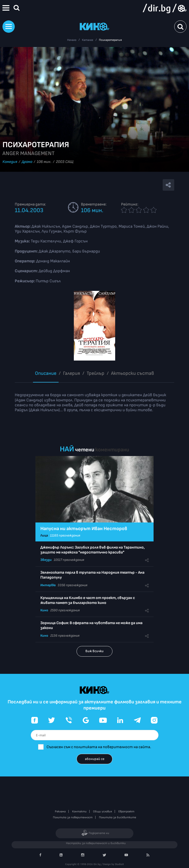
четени (85, 450)
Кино (44, 610)
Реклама (60, 812)
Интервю (48, 585)
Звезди (46, 560)
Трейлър (95, 373)
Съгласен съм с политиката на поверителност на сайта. (99, 747)
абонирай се (95, 759)
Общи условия (102, 812)
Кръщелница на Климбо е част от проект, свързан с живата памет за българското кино (88, 600)
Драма (27, 162)
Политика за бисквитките (118, 817)
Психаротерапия (110, 40)
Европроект (126, 812)
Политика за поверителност (73, 817)
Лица (44, 535)
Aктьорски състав (133, 373)
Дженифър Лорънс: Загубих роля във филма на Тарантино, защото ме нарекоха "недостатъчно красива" (93, 550)
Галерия (71, 373)
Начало (72, 40)
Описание (46, 373)
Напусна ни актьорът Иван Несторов (84, 529)
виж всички (94, 651)
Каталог (88, 40)
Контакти (79, 812)
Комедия (10, 162)
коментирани (112, 450)
